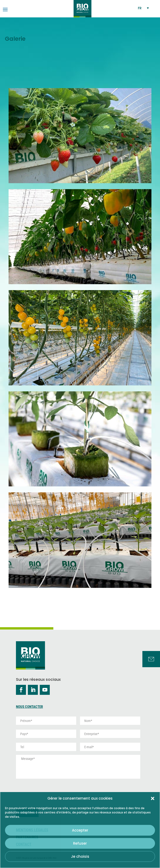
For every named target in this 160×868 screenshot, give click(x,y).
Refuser (80, 843)
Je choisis (80, 856)
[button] (153, 798)
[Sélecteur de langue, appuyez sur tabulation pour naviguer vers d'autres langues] (144, 8)
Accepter (80, 830)
